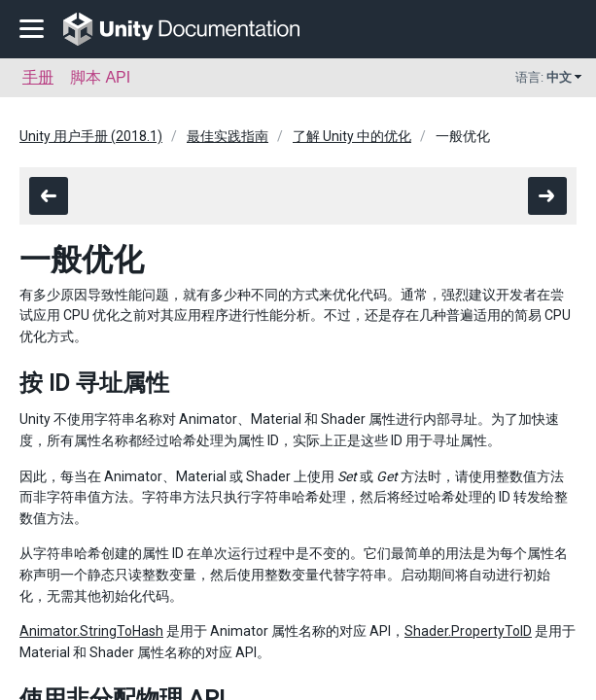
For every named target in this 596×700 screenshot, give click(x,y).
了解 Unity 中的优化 (352, 136)
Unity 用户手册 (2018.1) (91, 136)
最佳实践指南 (228, 136)
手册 (38, 77)
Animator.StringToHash (91, 631)
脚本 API (100, 77)
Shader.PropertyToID (468, 631)
